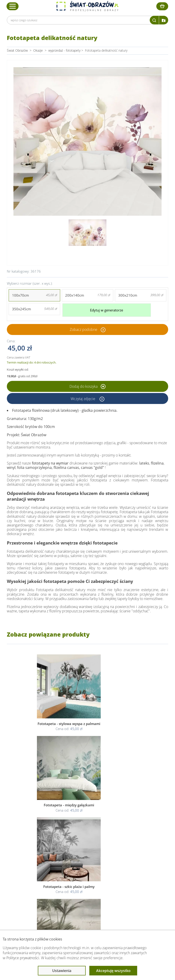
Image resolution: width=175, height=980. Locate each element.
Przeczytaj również (135, 856)
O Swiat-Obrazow (38, 871)
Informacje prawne (85, 856)
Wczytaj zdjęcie (83, 396)
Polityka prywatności (85, 871)
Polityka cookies (82, 876)
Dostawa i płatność (39, 876)
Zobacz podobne (84, 327)
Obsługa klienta (37, 856)
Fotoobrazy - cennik (135, 871)
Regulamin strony (83, 865)
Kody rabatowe (36, 882)
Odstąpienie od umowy (87, 882)
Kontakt (31, 887)
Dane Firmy (34, 865)
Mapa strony (130, 882)
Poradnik (127, 865)
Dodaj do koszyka (87, 384)
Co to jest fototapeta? (137, 876)
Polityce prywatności (23, 958)
